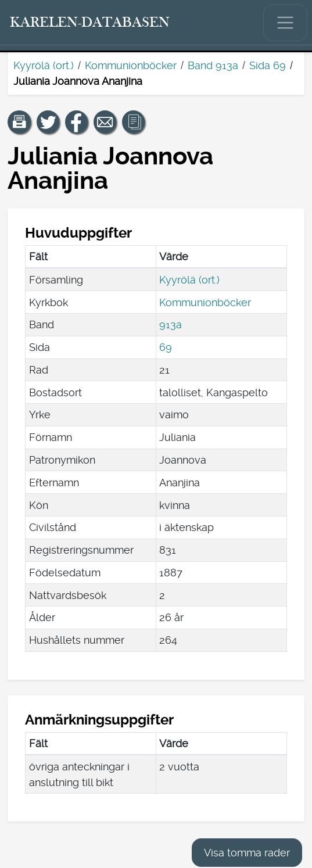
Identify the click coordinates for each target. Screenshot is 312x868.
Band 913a (213, 65)
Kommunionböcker (131, 65)
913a (171, 324)
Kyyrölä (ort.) (44, 65)
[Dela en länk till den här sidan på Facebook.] (77, 122)
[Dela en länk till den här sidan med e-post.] (105, 122)
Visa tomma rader (247, 853)
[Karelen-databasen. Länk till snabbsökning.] (90, 23)
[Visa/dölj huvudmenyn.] (285, 23)
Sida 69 (268, 65)
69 (166, 347)
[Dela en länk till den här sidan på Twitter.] (48, 122)
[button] (19, 122)
